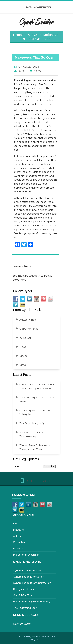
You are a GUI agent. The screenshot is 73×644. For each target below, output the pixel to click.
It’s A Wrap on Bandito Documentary (33, 434)
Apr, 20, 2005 (31, 67)
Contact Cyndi (22, 624)
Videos (24, 356)
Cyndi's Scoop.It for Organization (32, 583)
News (23, 347)
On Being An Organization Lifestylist (35, 412)
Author (17, 536)
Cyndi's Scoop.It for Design (29, 577)
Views (33, 35)
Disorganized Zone (24, 589)
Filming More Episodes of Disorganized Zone (35, 447)
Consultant (19, 542)
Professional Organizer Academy (32, 602)
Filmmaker (19, 530)
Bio (15, 524)
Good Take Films (23, 595)
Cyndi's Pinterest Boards (27, 570)
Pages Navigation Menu (35, 7)
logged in (35, 276)
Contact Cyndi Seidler (39, 481)
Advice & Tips (28, 320)
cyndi (22, 71)
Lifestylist (18, 549)
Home (18, 35)
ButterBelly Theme (30, 637)
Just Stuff (25, 338)
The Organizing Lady (32, 423)
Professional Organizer (26, 555)
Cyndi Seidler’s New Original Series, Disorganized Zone (37, 386)
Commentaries (29, 329)
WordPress (36, 640)
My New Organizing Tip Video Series (37, 399)
